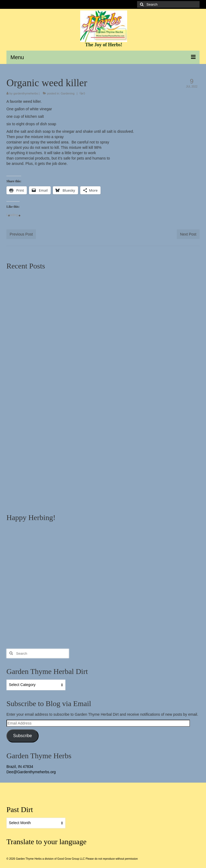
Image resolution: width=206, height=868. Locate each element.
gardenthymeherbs (26, 93)
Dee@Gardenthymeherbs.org (31, 772)
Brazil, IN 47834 (20, 767)
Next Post (188, 234)
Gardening (67, 93)
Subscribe (23, 736)
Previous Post (21, 234)
